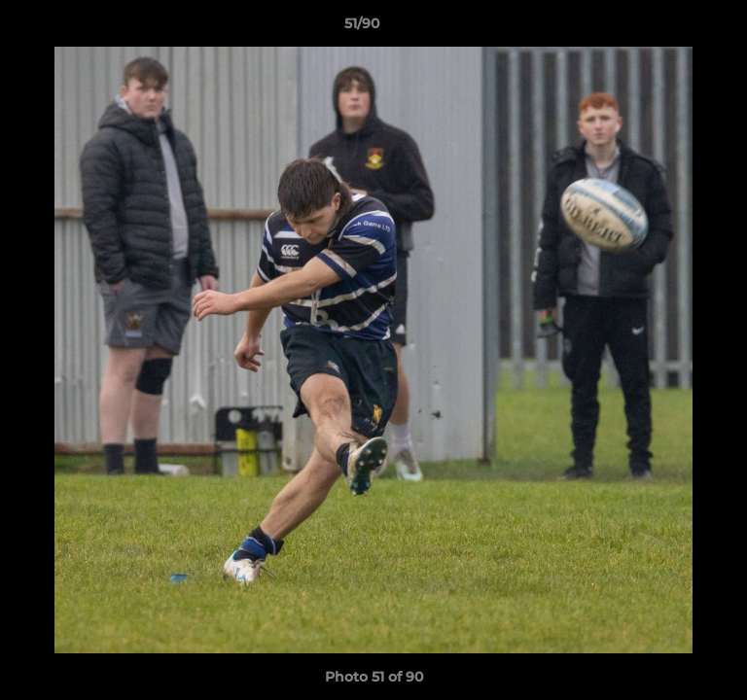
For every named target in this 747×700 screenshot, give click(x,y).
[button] (677, 28)
